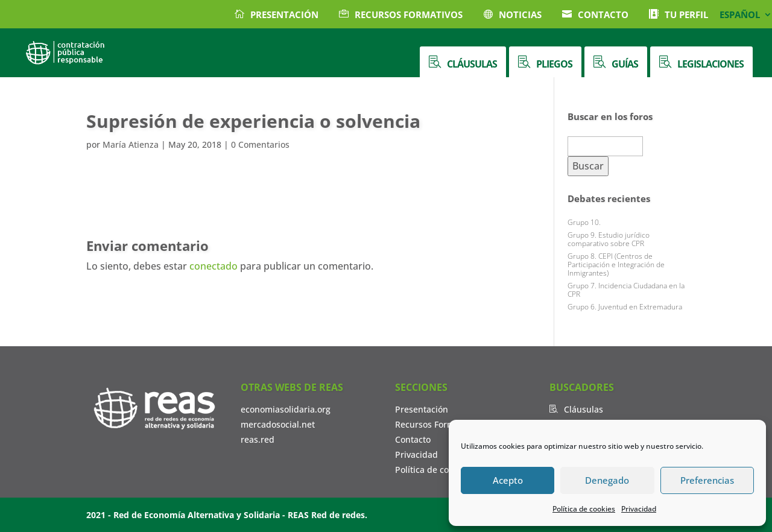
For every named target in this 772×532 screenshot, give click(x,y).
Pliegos (554, 64)
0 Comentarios (260, 144)
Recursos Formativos (409, 14)
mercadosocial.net (278, 424)
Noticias (520, 14)
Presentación (284, 14)
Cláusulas (472, 64)
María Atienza (131, 144)
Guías (625, 64)
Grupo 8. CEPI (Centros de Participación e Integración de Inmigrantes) (616, 265)
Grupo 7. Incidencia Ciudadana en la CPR (626, 290)
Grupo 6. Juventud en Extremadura (625, 307)
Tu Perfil (686, 14)
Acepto (508, 480)
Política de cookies (584, 509)
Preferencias (707, 480)
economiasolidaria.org (286, 409)
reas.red (258, 439)
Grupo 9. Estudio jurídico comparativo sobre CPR (609, 239)
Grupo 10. (584, 222)
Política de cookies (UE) (441, 470)
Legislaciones (710, 64)
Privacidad (639, 509)
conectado (214, 266)
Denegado (607, 480)
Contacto (603, 14)
